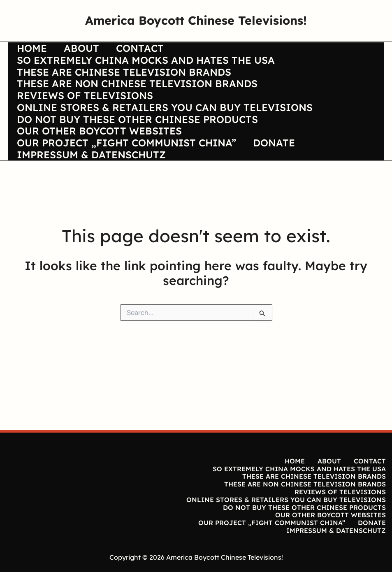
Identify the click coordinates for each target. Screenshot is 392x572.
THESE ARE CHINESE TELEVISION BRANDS (125, 83)
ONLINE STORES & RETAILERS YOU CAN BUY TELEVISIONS (166, 134)
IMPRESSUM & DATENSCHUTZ (93, 201)
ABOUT (86, 50)
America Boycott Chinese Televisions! (196, 20)
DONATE (278, 184)
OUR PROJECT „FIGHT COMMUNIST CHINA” (128, 184)
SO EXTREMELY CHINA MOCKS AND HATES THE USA (147, 67)
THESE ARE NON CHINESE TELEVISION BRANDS (138, 100)
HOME (33, 50)
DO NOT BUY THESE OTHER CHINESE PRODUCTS (139, 151)
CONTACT (147, 50)
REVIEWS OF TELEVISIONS (86, 117)
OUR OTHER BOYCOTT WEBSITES (101, 167)
